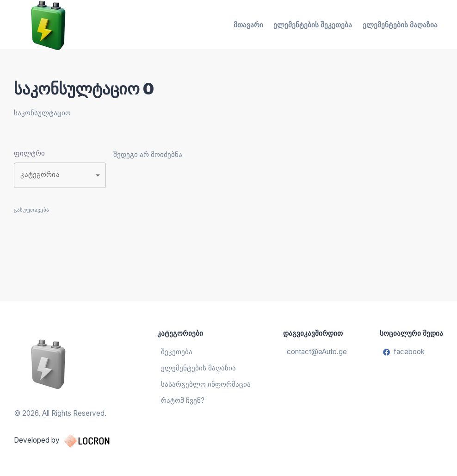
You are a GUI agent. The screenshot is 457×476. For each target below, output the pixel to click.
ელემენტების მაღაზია (400, 25)
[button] (60, 175)
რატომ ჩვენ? (183, 400)
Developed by (71, 441)
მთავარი (248, 25)
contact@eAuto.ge (317, 352)
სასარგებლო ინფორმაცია (206, 384)
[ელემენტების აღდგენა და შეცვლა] (71, 363)
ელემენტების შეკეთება (313, 25)
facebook (404, 352)
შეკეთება (177, 352)
